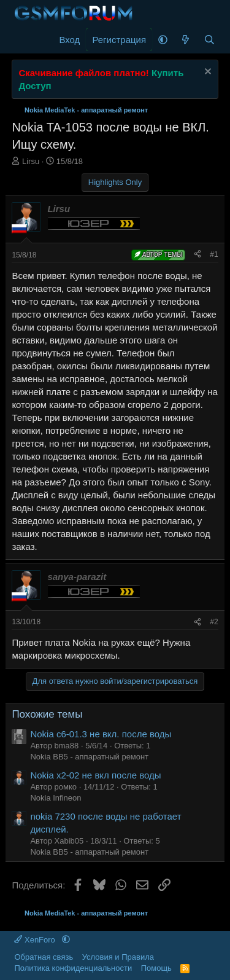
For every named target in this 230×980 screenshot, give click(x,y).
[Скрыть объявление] (206, 73)
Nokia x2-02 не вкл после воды (95, 775)
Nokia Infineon (56, 798)
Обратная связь (44, 957)
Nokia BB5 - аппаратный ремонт (89, 757)
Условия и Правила (118, 957)
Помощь (156, 968)
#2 (214, 622)
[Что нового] (186, 40)
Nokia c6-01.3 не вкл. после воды (101, 734)
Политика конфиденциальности (73, 968)
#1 (214, 254)
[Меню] (22, 40)
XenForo (36, 940)
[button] (163, 40)
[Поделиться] (197, 255)
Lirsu (31, 161)
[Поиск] (209, 40)
